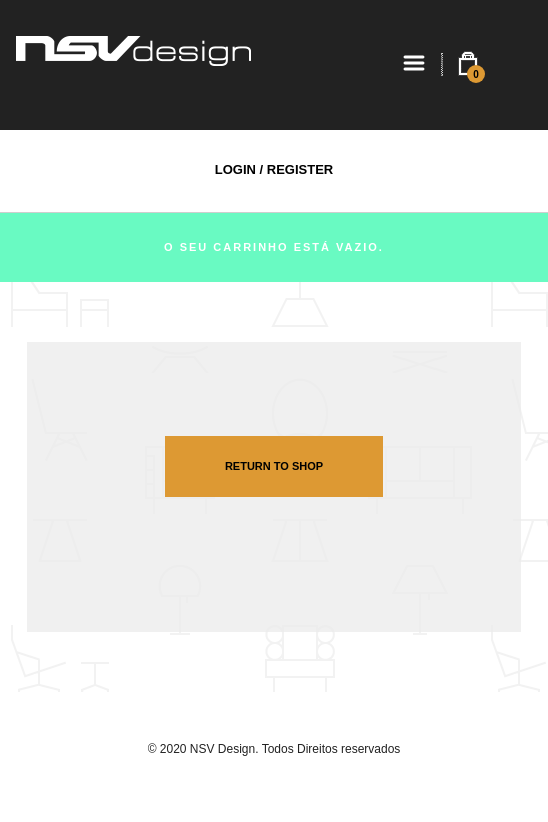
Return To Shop (274, 466)
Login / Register (274, 169)
